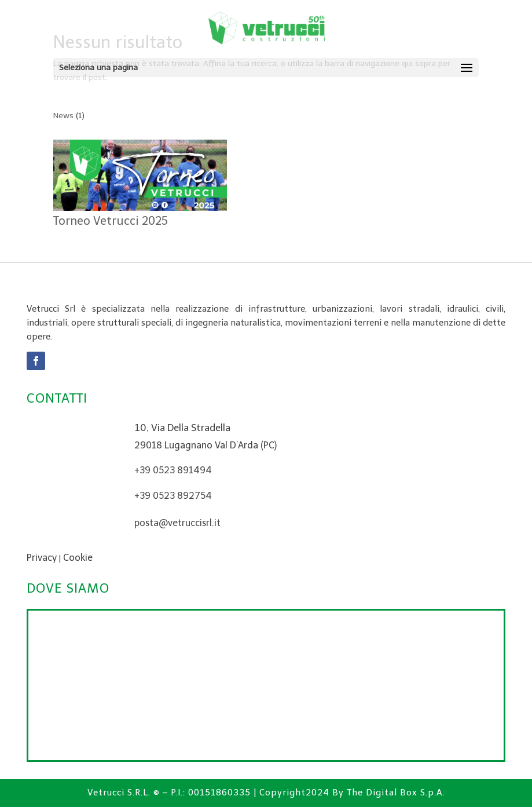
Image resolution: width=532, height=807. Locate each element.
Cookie (78, 558)
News (63, 116)
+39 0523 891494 (173, 470)
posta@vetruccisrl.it (177, 523)
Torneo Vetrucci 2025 (111, 221)
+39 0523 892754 (173, 496)
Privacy (42, 558)
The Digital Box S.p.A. (396, 793)
